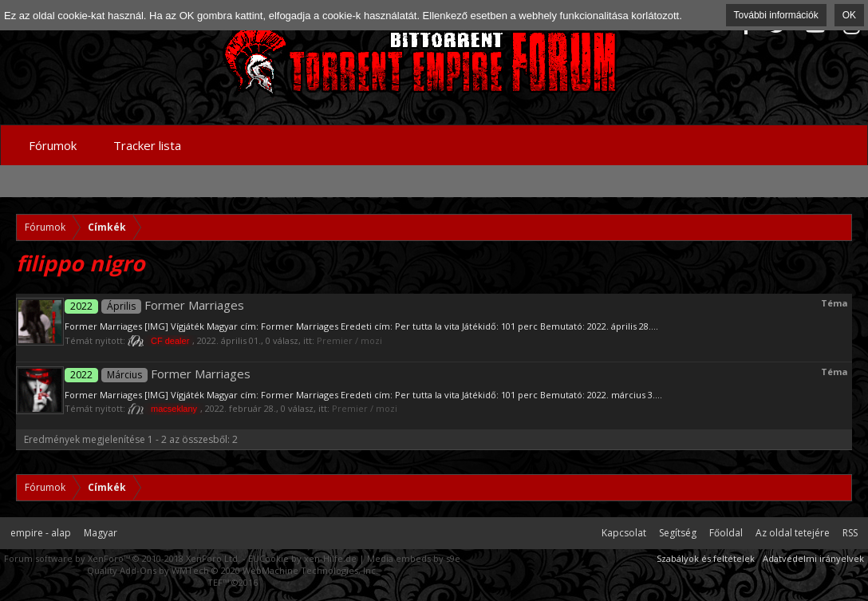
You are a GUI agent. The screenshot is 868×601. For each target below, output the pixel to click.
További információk (776, 15)
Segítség (678, 533)
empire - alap (41, 533)
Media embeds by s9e (414, 558)
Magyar (101, 533)
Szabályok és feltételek (706, 558)
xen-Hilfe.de (330, 558)
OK (849, 15)
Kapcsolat (624, 533)
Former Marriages (154, 305)
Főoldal (726, 533)
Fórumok (53, 145)
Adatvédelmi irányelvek (813, 558)
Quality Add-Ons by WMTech (233, 570)
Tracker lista (147, 145)
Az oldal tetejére (793, 533)
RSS (850, 533)
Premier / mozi (349, 340)
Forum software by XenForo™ (122, 558)
